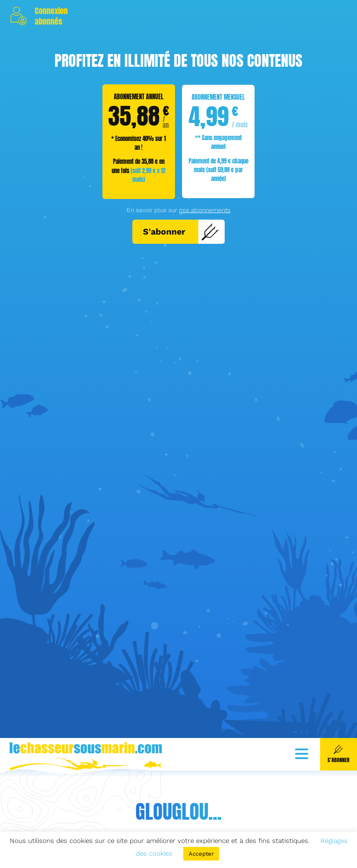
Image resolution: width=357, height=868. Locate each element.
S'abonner (181, 231)
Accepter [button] (201, 854)
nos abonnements (205, 210)
